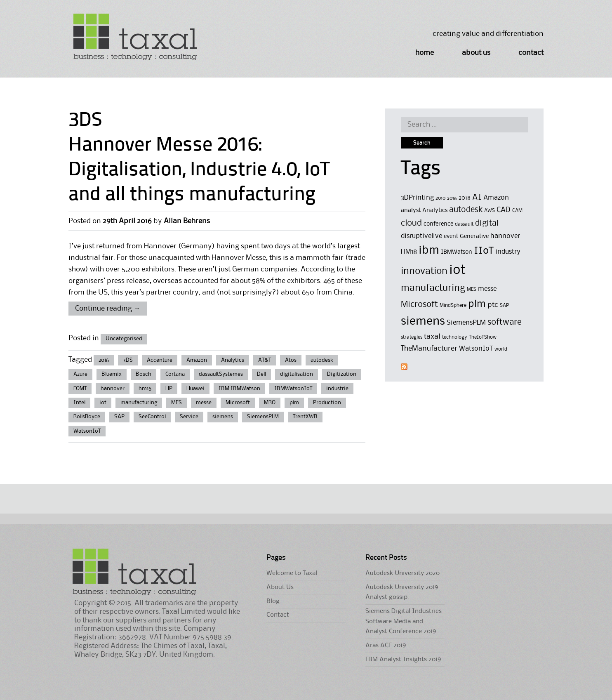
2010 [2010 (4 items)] (440, 198)
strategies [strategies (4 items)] (412, 337)
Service (189, 417)
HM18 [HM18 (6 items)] (409, 252)
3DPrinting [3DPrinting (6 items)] (417, 198)
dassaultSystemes (221, 374)
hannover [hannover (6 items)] (505, 236)
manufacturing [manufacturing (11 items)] (433, 288)
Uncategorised (124, 339)
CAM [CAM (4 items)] (517, 211)
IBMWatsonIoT (293, 389)
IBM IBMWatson (239, 389)
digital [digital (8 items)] (487, 224)
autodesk (322, 360)
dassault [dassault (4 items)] (464, 224)
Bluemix (112, 374)
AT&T (265, 360)
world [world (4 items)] (501, 349)
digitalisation (297, 374)
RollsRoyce (87, 417)
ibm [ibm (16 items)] (429, 251)
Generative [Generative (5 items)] (474, 237)
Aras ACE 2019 (386, 646)
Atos (291, 360)
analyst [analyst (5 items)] (411, 211)
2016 (104, 360)
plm (294, 403)
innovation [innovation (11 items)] (424, 271)
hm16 (145, 389)
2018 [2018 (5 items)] (465, 198)
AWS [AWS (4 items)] (490, 211)
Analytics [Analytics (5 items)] (435, 211)
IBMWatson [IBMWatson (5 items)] (457, 252)
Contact (531, 53)
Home (425, 53)
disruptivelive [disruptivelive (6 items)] (421, 236)
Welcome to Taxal (292, 573)
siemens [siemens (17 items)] (423, 321)
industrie (337, 389)
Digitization (342, 374)
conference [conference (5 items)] (438, 224)
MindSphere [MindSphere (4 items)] (453, 305)
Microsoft (238, 403)
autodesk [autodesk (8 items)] (466, 210)
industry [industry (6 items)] (508, 252)
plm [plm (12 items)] (477, 304)
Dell (261, 374)
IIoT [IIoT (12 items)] (484, 251)
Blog (273, 601)
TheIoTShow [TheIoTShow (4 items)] (483, 337)
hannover (113, 389)
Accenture (160, 360)
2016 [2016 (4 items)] (452, 198)
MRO (270, 403)
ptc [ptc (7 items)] (493, 305)
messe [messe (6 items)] (487, 289)
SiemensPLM (263, 417)
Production (327, 403)
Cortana (175, 374)
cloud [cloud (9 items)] (411, 223)
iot (103, 403)
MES (177, 403)
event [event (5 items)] (451, 237)
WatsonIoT (87, 431)
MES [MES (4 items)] (472, 289)
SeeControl (152, 417)
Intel (79, 403)
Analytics (233, 360)
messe (204, 403)
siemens (223, 417)
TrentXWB (305, 417)
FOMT (80, 389)
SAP (119, 417)
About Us (476, 53)
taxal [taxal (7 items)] (432, 337)
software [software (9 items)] (505, 322)
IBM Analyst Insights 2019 (403, 660)
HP (169, 389)
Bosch (144, 374)
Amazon (197, 360)
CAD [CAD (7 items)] (504, 210)
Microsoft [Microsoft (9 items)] (419, 305)
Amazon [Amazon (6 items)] (496, 198)
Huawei (195, 389)
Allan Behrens (187, 221)
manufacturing (139, 403)
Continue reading (108, 309)
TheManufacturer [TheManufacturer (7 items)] (429, 349)
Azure (80, 374)
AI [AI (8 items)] (477, 198)
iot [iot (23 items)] (457, 270)
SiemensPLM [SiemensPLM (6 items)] (466, 323)
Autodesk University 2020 (403, 573)
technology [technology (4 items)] (455, 337)
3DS (128, 360)
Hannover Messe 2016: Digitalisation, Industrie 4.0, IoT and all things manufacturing (199, 170)
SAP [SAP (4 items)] (504, 305)
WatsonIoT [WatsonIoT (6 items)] (476, 349)
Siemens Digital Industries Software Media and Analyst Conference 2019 (404, 621)
